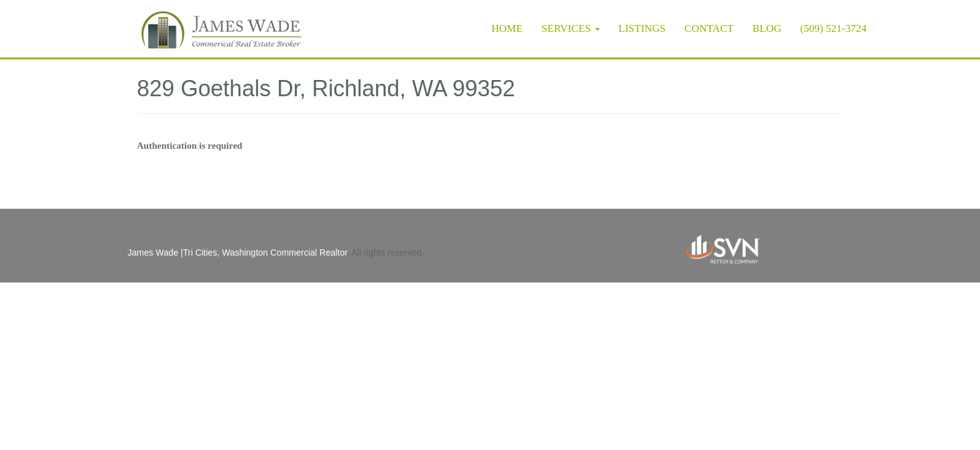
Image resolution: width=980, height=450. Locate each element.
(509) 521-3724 (833, 28)
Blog (767, 28)
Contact (709, 28)
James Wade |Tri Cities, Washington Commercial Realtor (237, 252)
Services (570, 28)
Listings (642, 28)
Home (507, 28)
